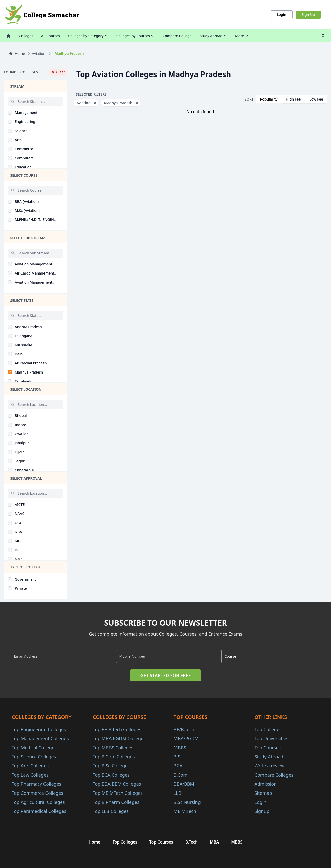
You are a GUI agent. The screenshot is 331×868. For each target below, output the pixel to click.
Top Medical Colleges (34, 748)
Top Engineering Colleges (39, 729)
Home (17, 53)
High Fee (293, 99)
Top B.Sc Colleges (111, 766)
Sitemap (263, 793)
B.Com (181, 775)
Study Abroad (213, 36)
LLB (178, 793)
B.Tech (192, 842)
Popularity (269, 99)
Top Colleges (268, 729)
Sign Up (308, 15)
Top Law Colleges (30, 775)
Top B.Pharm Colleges (116, 802)
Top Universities (272, 738)
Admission (266, 784)
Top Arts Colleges (30, 766)
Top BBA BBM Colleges (117, 784)
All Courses (51, 36)
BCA (178, 766)
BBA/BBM (184, 784)
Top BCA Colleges (111, 775)
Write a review (270, 766)
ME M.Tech (185, 811)
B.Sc (178, 757)
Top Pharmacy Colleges (37, 784)
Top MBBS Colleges (113, 748)
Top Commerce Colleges (38, 793)
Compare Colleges (274, 775)
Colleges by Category (88, 36)
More (242, 36)
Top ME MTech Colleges (118, 793)
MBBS (180, 748)
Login (282, 15)
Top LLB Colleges (111, 811)
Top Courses (268, 748)
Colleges (26, 36)
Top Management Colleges (40, 738)
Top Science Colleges (34, 757)
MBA (214, 842)
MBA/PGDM (186, 738)
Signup (262, 811)
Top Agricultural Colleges (38, 802)
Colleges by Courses (135, 36)
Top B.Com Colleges (114, 757)
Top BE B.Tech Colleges (117, 729)
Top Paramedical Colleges (39, 811)
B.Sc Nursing (187, 802)
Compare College (177, 36)
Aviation (39, 53)
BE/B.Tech (184, 729)
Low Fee (316, 99)
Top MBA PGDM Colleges (119, 738)
